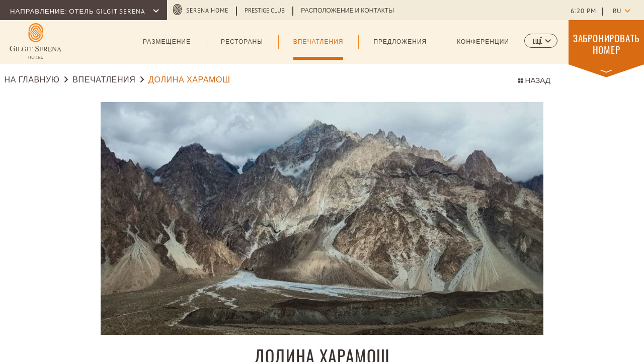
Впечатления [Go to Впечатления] (104, 80)
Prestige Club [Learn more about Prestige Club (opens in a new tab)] (265, 11)
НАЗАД (534, 81)
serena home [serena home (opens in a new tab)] (207, 11)
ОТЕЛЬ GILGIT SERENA (108, 12)
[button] (541, 41)
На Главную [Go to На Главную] (32, 80)
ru (617, 12)
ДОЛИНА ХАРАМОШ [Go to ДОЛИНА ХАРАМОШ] (189, 80)
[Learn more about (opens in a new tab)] (35, 41)
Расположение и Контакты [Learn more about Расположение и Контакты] (347, 11)
